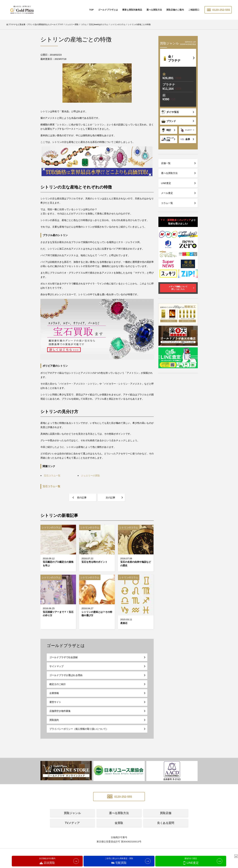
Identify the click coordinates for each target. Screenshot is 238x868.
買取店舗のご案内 (175, 10)
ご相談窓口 (194, 10)
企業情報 (54, 693)
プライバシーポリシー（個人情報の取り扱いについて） (79, 729)
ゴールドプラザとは (108, 10)
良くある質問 (166, 823)
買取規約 (54, 720)
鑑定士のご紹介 (58, 684)
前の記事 (82, 497)
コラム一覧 (167, 203)
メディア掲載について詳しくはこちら (178, 288)
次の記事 (110, 497)
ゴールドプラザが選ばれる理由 (66, 675)
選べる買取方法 (154, 10)
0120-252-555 (218, 10)
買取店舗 (166, 813)
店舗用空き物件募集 (60, 711)
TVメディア (72, 823)
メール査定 (167, 193)
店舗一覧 (166, 163)
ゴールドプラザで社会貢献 (64, 657)
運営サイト (55, 702)
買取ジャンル (72, 813)
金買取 (119, 823)
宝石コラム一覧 (51, 486)
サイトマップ (56, 666)
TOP (91, 10)
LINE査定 (166, 183)
